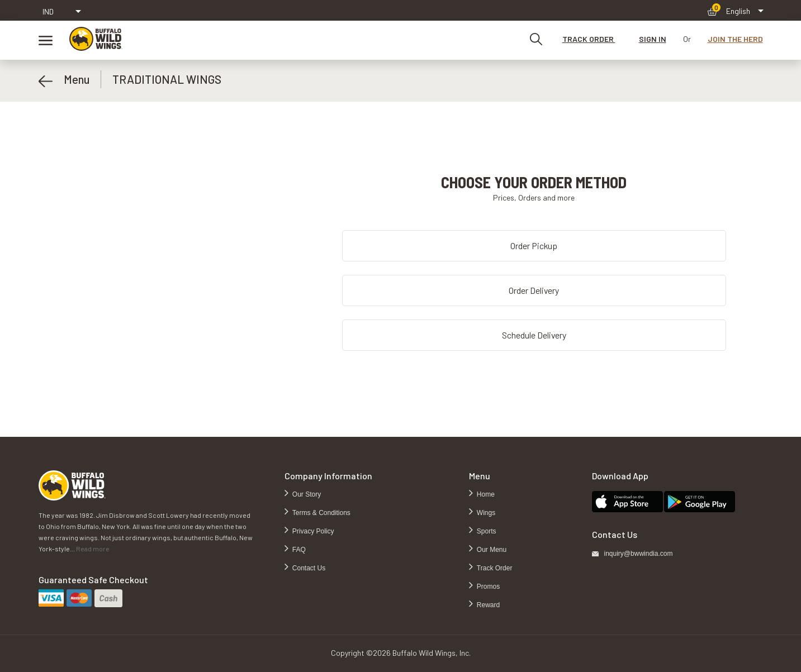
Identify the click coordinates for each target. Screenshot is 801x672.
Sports (486, 531)
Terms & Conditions (321, 513)
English (738, 11)
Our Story (306, 494)
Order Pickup (534, 246)
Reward (488, 605)
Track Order (494, 568)
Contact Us (308, 568)
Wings (485, 513)
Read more (93, 549)
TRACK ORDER (589, 39)
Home (485, 494)
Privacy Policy (312, 531)
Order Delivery (534, 290)
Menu (64, 79)
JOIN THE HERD (735, 39)
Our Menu (491, 550)
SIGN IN (653, 39)
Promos (488, 587)
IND (48, 11)
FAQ (298, 550)
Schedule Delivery (534, 335)
